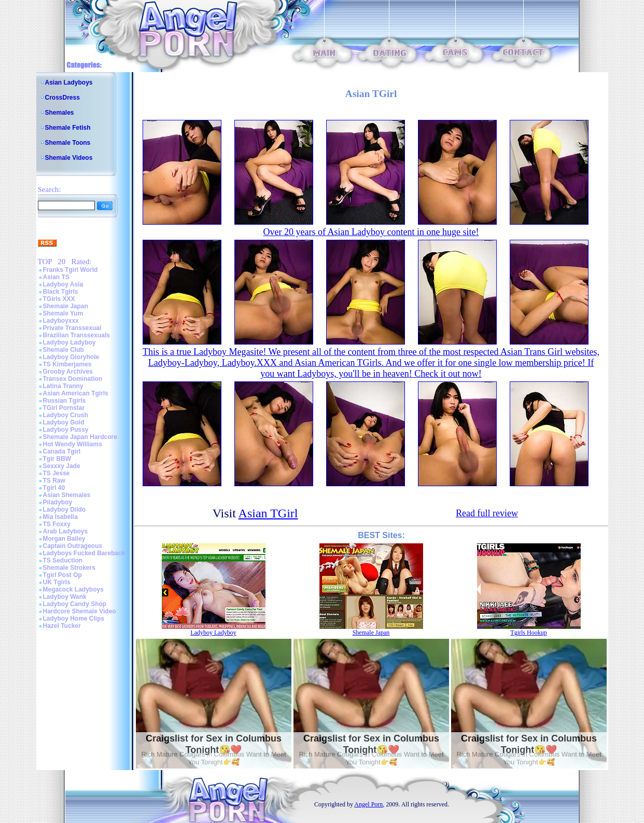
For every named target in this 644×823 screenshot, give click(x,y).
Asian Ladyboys (69, 83)
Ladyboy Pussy (66, 430)
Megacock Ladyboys (73, 589)
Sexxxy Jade (62, 466)
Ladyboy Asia (63, 284)
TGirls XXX (59, 299)
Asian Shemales (67, 495)
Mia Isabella (60, 517)
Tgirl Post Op (62, 575)
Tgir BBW (57, 459)
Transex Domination (73, 379)
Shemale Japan (66, 306)
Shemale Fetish (68, 128)
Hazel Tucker (62, 626)
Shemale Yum (63, 313)
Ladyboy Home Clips (74, 619)
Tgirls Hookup (528, 633)
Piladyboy (58, 502)
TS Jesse (57, 473)
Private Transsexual (72, 328)
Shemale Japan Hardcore (80, 437)
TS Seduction (63, 560)
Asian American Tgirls (76, 393)
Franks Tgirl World (71, 270)
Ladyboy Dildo (65, 510)
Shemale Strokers (69, 568)
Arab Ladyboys (66, 531)
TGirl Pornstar (64, 408)
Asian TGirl (268, 513)
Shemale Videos (69, 158)
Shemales (60, 113)
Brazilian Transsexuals (76, 335)
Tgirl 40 (54, 488)
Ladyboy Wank (65, 597)
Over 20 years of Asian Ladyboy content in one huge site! (371, 232)
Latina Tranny (63, 386)
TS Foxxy (57, 524)
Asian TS (56, 277)
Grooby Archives (68, 372)
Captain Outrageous (73, 546)
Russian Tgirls (65, 401)
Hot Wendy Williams (73, 444)
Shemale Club (64, 350)
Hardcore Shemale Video (80, 611)
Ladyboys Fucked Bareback (84, 553)
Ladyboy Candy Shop (75, 604)
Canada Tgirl (62, 451)
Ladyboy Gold (64, 422)
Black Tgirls (61, 292)
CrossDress (62, 98)
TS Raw (54, 481)
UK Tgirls (57, 582)
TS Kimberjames (67, 364)
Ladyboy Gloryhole (71, 357)
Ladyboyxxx (61, 321)
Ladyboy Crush (66, 415)
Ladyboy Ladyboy (69, 342)
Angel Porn (368, 804)
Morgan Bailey (64, 539)
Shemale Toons (68, 143)
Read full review (487, 513)
